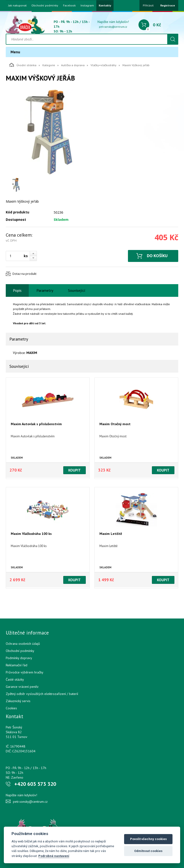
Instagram (87, 5)
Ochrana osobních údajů (23, 644)
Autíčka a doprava (73, 65)
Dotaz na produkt (24, 274)
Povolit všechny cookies (148, 839)
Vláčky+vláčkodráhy (103, 65)
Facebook (69, 5)
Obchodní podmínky (45, 5)
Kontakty (105, 5)
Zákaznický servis (18, 701)
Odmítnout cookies (148, 851)
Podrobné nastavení (54, 856)
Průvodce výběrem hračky (25, 672)
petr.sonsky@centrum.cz (113, 27)
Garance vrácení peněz (22, 687)
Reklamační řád (17, 665)
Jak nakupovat (17, 5)
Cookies (11, 708)
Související (77, 290)
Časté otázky (15, 679)
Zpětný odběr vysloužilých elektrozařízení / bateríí (42, 694)
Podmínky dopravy (19, 658)
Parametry (45, 290)
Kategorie (49, 65)
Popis (17, 290)
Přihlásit (148, 5)
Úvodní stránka (23, 65)
